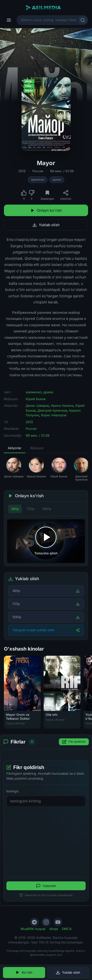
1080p (47, 509)
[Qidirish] (83, 20)
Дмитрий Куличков (52, 410)
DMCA (67, 929)
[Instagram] (46, 922)
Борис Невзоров (54, 415)
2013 (22, 171)
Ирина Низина (62, 405)
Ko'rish (24, 972)
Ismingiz (13, 791)
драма (57, 180)
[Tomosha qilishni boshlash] (46, 541)
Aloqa (54, 929)
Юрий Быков (36, 399)
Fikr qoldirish (74, 742)
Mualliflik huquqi (33, 929)
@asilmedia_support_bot (46, 955)
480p (15, 509)
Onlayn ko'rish (46, 210)
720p (31, 509)
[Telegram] (34, 922)
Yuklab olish (46, 225)
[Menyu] (9, 20)
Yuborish (46, 886)
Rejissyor (37, 448)
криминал (38, 180)
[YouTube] (58, 922)
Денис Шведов (37, 405)
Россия (38, 171)
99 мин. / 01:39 (62, 171)
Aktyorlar (15, 448)
